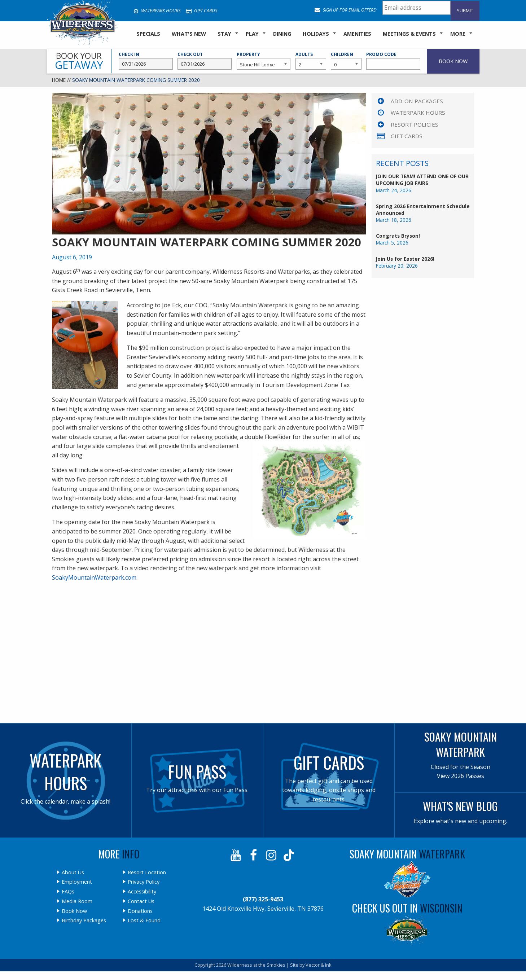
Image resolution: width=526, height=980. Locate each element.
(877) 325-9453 (263, 899)
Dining (282, 34)
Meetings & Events (409, 34)
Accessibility (142, 892)
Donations (140, 911)
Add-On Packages (417, 101)
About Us (73, 873)
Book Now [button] (453, 61)
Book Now (74, 911)
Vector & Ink (319, 965)
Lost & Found (144, 920)
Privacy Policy (144, 882)
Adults (311, 61)
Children (346, 61)
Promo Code (393, 61)
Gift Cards (202, 10)
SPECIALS (148, 34)
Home (59, 80)
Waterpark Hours (157, 10)
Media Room (77, 901)
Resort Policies (415, 124)
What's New (189, 34)
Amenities (357, 34)
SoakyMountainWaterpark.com (94, 577)
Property (264, 61)
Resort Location (147, 873)
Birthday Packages (84, 920)
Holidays (316, 34)
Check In (146, 61)
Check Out (205, 61)
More (458, 34)
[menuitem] (148, 34)
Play (252, 34)
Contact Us (141, 901)
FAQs (68, 892)
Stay (224, 34)
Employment (77, 882)
